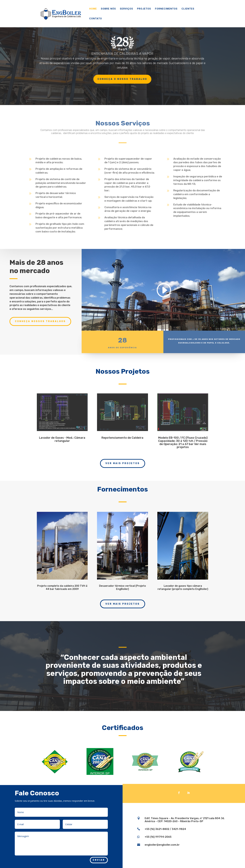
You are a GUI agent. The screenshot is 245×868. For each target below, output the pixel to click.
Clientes (188, 9)
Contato (96, 19)
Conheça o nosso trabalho (122, 79)
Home (93, 9)
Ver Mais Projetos (123, 463)
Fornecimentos (166, 9)
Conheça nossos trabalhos (40, 321)
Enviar (99, 860)
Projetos (144, 9)
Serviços (126, 9)
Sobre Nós (108, 9)
